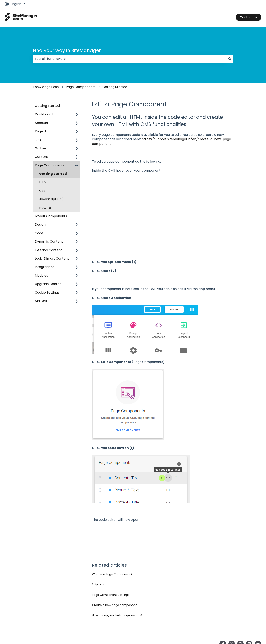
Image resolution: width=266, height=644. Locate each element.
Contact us (248, 17)
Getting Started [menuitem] (47, 106)
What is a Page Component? (112, 548)
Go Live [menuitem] (40, 148)
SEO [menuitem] (38, 140)
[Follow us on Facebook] (223, 618)
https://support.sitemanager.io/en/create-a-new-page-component (162, 141)
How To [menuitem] (45, 208)
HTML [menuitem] (43, 182)
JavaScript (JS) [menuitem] (52, 199)
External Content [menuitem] (48, 250)
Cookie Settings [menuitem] (47, 293)
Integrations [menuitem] (45, 267)
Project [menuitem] (41, 131)
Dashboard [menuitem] (44, 114)
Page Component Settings (111, 569)
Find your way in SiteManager (67, 50)
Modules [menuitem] (41, 276)
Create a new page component (114, 579)
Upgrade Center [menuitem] (48, 284)
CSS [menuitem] (42, 191)
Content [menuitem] (41, 157)
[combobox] (129, 59)
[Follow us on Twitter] (232, 618)
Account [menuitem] (42, 123)
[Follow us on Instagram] (240, 618)
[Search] (230, 59)
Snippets (98, 558)
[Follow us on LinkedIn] (249, 618)
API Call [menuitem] (41, 301)
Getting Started (115, 87)
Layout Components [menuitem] (51, 216)
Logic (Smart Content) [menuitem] (53, 259)
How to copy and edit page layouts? (117, 589)
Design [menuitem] (40, 225)
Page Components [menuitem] (50, 165)
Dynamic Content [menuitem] (49, 242)
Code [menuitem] (39, 233)
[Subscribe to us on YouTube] (258, 618)
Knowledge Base (46, 87)
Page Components (81, 87)
